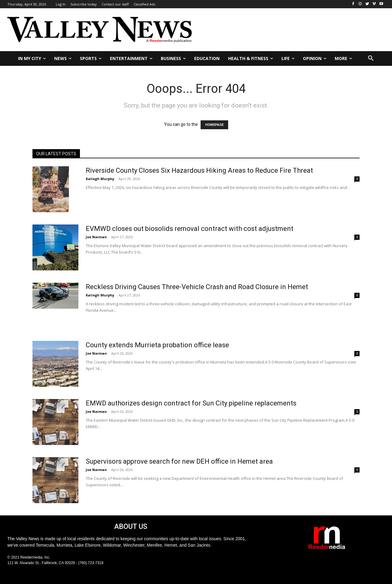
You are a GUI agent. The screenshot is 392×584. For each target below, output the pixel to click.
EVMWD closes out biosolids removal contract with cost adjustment (190, 229)
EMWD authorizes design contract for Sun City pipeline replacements (191, 403)
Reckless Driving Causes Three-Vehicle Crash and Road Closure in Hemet (197, 287)
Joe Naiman (96, 237)
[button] (371, 58)
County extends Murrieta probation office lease (157, 345)
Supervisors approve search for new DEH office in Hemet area (179, 461)
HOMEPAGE (214, 125)
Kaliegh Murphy (100, 179)
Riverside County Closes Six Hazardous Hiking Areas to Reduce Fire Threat (199, 170)
